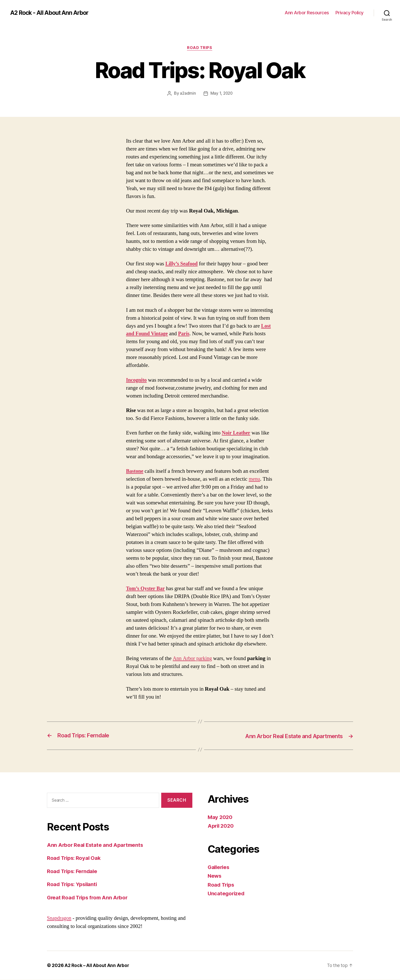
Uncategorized (227, 894)
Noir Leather (237, 433)
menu (255, 480)
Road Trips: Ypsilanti (73, 884)
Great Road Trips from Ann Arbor (89, 898)
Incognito (137, 380)
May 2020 (220, 817)
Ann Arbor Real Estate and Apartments (96, 845)
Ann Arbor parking (193, 659)
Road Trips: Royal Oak (75, 858)
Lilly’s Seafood (182, 264)
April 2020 (221, 826)
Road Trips (200, 48)
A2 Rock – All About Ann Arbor (97, 966)
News (215, 876)
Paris (186, 334)
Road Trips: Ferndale (73, 871)
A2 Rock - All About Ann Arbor (52, 13)
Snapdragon (60, 918)
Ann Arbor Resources (307, 13)
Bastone (135, 472)
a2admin (187, 94)
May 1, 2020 (222, 94)
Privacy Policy (349, 13)
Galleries (219, 867)
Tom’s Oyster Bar (146, 589)
